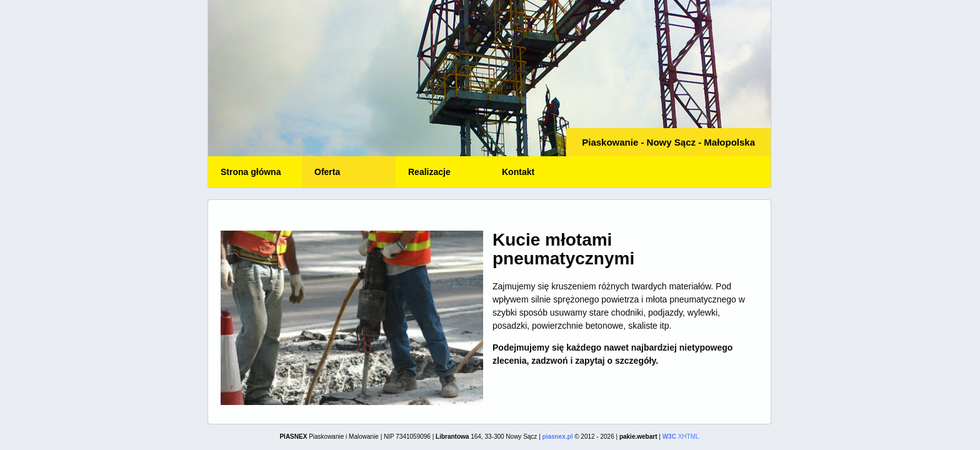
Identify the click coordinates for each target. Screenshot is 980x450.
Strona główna (251, 172)
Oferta (327, 172)
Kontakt (518, 172)
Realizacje (429, 172)
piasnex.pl (558, 437)
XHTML (681, 437)
